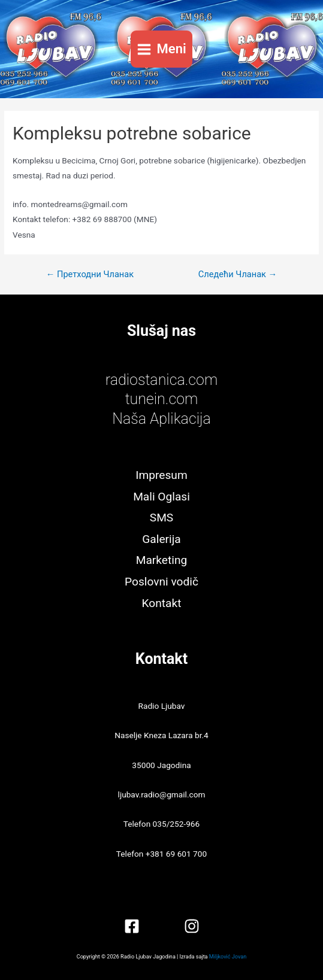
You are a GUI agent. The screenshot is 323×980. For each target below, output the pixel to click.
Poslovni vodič (161, 582)
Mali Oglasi (161, 497)
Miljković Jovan (228, 957)
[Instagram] (192, 926)
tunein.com (162, 399)
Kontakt (162, 603)
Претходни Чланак (90, 274)
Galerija (161, 539)
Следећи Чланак (238, 274)
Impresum (161, 475)
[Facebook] (132, 926)
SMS (161, 518)
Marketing (162, 560)
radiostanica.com (161, 380)
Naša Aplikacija (161, 419)
